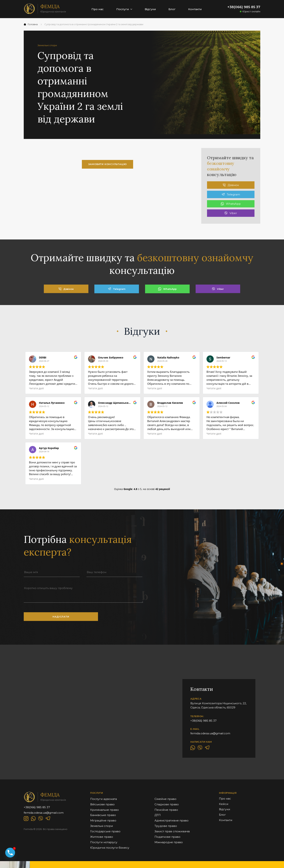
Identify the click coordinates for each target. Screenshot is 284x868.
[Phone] (10, 853)
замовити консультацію (107, 164)
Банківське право (103, 815)
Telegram (231, 194)
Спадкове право (167, 804)
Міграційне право (103, 820)
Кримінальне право (105, 810)
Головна (31, 24)
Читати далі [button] (36, 388)
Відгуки (150, 9)
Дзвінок (231, 185)
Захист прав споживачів (172, 831)
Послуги (124, 9)
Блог (172, 9)
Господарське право (105, 831)
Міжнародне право (169, 842)
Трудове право (166, 826)
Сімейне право (165, 799)
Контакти (195, 9)
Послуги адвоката (104, 799)
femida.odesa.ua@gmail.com (210, 733)
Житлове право (102, 837)
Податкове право (167, 837)
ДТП (158, 815)
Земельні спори (102, 826)
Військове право (102, 804)
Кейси (224, 804)
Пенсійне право (166, 810)
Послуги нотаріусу (104, 842)
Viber (231, 213)
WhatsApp (231, 204)
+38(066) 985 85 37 (244, 7)
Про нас (98, 9)
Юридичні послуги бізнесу (110, 848)
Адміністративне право (172, 820)
